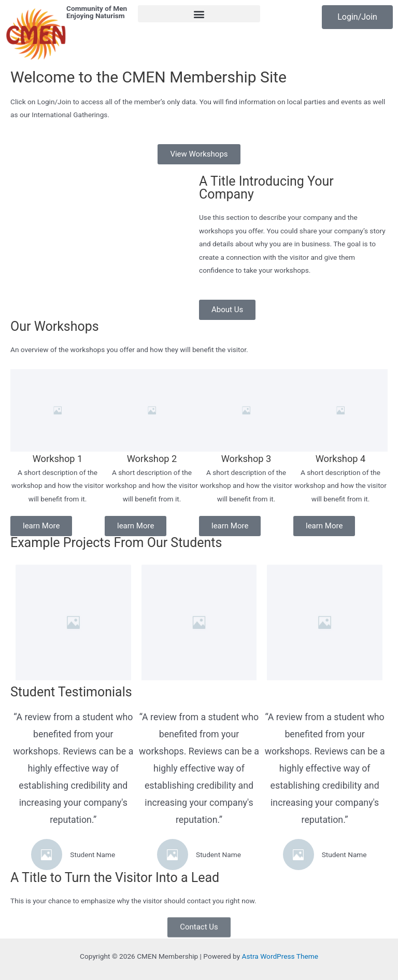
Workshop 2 (152, 459)
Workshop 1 (58, 459)
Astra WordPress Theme (280, 956)
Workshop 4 (341, 459)
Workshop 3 (246, 459)
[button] (199, 14)
